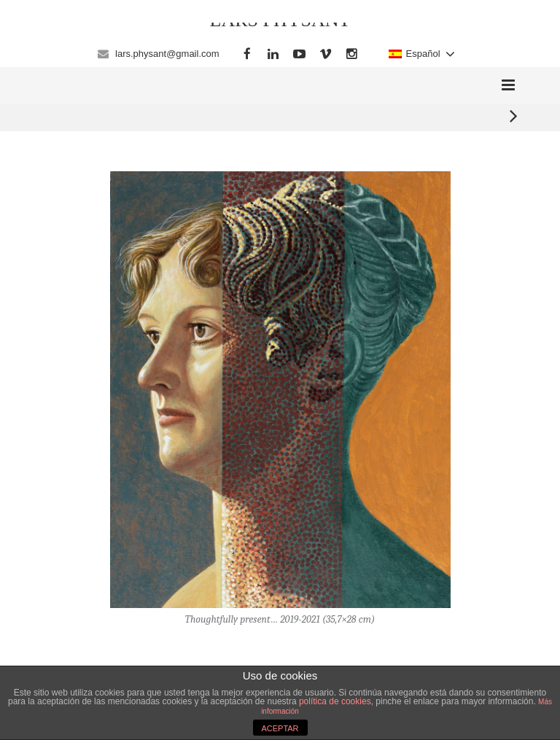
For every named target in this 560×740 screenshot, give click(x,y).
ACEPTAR (280, 728)
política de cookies (335, 701)
